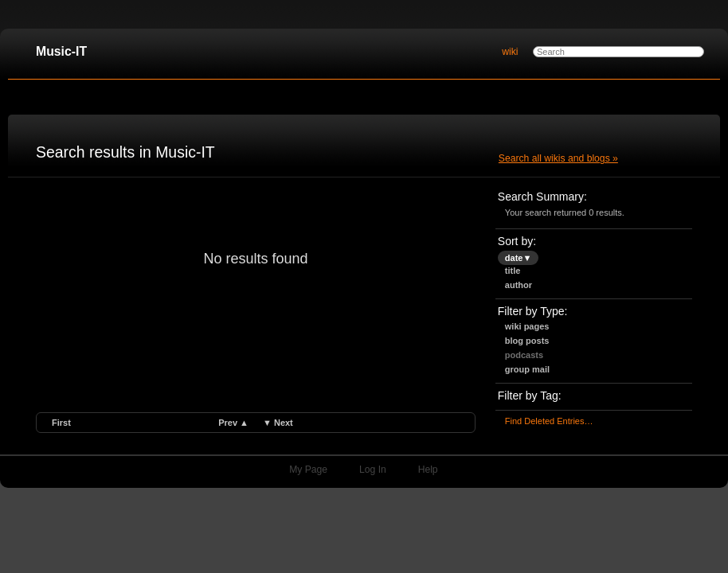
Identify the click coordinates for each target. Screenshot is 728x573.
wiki (510, 52)
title (513, 271)
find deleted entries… (549, 421)
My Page (308, 470)
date (519, 258)
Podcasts (524, 355)
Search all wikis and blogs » (558, 158)
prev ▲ (233, 423)
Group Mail (527, 369)
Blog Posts (527, 341)
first (61, 423)
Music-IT (61, 51)
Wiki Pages (527, 326)
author (519, 285)
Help (428, 470)
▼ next (278, 423)
